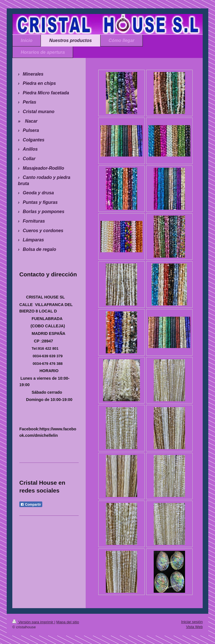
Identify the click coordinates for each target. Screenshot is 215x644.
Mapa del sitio (68, 622)
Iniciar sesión (192, 622)
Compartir (31, 505)
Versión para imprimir (33, 622)
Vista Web (194, 627)
